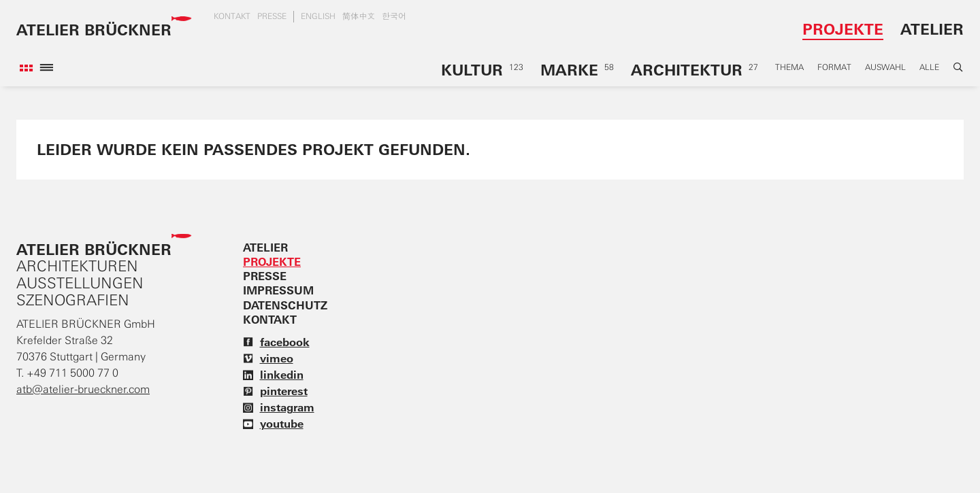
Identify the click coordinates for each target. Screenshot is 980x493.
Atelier (932, 29)
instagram (279, 407)
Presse (272, 16)
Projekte (843, 29)
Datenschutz (285, 305)
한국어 (394, 16)
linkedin (273, 375)
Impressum (278, 290)
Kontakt (232, 16)
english (318, 16)
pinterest (275, 391)
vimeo (268, 358)
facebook (276, 342)
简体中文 (359, 16)
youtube (273, 424)
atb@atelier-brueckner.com (83, 389)
